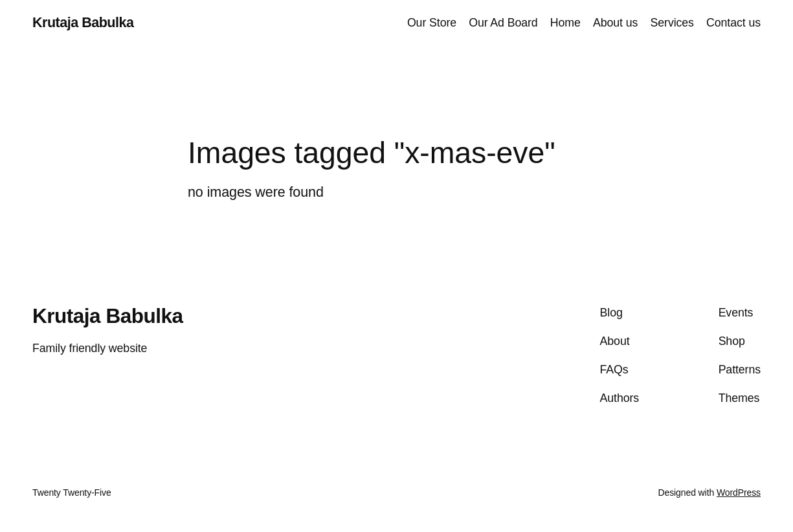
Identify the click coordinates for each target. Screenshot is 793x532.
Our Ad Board (503, 23)
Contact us (733, 23)
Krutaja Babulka (83, 23)
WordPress (739, 493)
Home (565, 23)
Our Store (432, 23)
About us (615, 23)
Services (672, 23)
